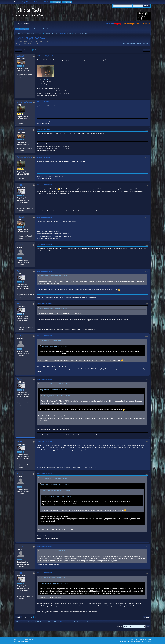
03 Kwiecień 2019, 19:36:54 (44, 441)
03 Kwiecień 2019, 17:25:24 (44, 303)
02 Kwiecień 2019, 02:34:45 (44, 185)
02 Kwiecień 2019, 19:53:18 (44, 217)
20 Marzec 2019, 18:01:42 (44, 157)
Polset (20, 185)
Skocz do (120, 626)
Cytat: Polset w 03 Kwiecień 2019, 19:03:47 (53, 478)
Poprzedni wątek (129, 43)
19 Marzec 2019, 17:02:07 (44, 102)
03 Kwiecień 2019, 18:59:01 (44, 336)
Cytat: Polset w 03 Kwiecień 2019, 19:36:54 (53, 551)
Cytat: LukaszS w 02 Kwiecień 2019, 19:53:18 (54, 308)
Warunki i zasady (140, 639)
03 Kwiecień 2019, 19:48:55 (44, 474)
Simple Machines (29, 639)
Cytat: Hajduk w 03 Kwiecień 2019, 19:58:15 (54, 578)
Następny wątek (143, 43)
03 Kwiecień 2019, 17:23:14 (44, 271)
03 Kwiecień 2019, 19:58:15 (44, 546)
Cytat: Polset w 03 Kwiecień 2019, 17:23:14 (53, 340)
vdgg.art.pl (118, 24)
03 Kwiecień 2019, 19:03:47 (44, 379)
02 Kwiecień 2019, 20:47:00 (44, 245)
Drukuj (146, 50)
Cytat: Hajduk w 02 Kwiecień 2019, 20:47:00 (54, 276)
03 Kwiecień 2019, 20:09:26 (44, 573)
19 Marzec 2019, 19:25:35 (44, 130)
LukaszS (21, 56)
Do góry (19, 617)
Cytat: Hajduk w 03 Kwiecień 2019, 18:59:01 (54, 384)
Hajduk (20, 245)
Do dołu (19, 50)
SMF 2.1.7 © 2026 (19, 639)
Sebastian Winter (24, 102)
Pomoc (132, 639)
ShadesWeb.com (29, 642)
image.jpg (44, 79)
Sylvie (69, 33)
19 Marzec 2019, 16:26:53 (46, 56)
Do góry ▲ (148, 639)
